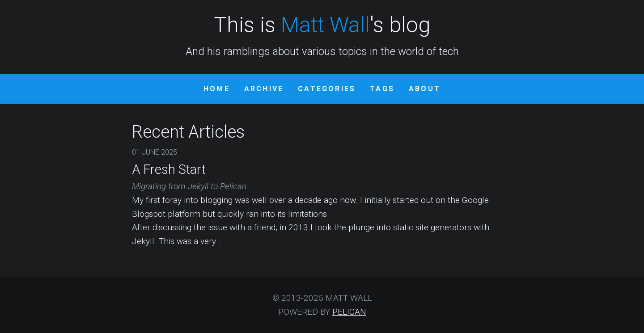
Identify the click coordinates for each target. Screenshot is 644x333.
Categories (327, 89)
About (425, 89)
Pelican (349, 312)
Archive (264, 89)
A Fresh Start (169, 169)
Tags (382, 89)
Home (217, 89)
